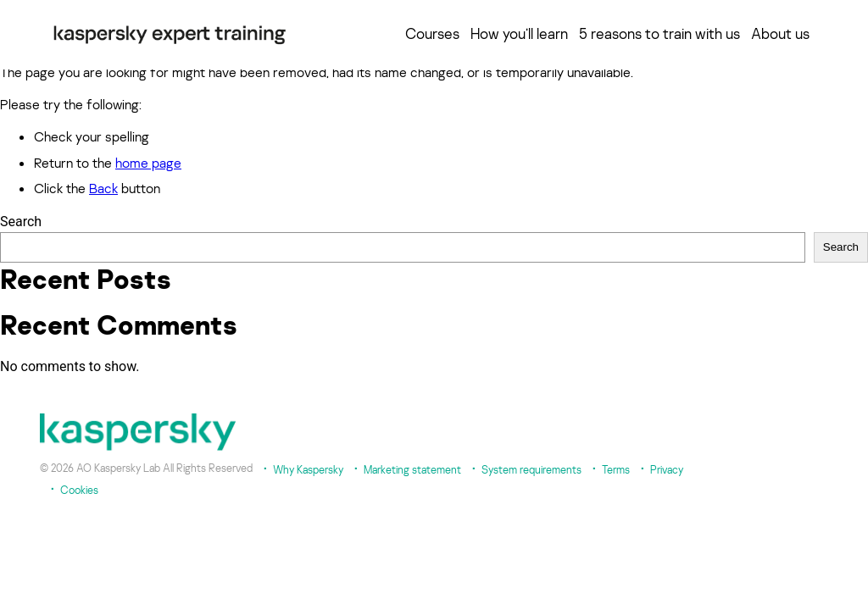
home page (148, 163)
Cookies (79, 490)
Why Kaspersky (308, 469)
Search (21, 222)
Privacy (667, 469)
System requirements (531, 469)
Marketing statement (412, 469)
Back (103, 188)
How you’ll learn (519, 34)
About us (780, 34)
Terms (616, 469)
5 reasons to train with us (659, 34)
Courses (432, 34)
